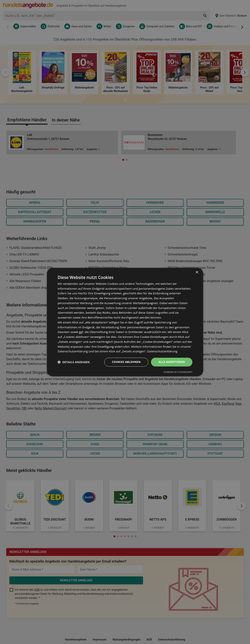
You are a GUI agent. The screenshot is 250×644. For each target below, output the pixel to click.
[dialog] (125, 322)
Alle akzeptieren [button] (172, 362)
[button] (74, 362)
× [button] (197, 272)
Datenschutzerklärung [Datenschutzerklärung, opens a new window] (162, 351)
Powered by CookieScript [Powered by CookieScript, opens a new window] (178, 372)
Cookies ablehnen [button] (126, 362)
